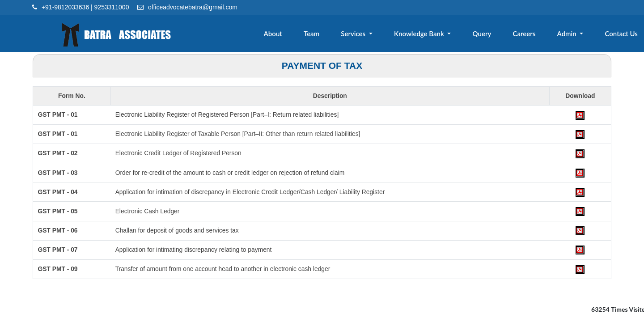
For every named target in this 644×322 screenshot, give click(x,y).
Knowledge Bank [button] (426, 34)
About (283, 34)
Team (320, 34)
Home (245, 34)
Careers (527, 34)
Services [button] (362, 34)
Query (487, 34)
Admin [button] (570, 34)
